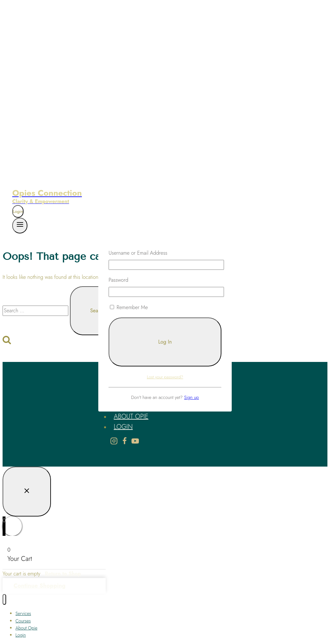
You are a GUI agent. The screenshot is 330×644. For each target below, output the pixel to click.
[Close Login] (27, 492)
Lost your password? (165, 377)
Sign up (191, 397)
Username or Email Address (138, 253)
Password (118, 280)
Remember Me (129, 307)
